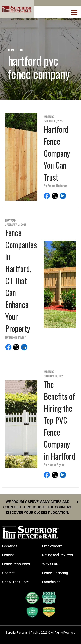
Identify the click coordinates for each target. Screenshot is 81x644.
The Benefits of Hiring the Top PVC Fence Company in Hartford (59, 420)
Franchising (51, 582)
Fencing (8, 555)
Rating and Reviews (58, 555)
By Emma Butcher (55, 186)
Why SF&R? (51, 564)
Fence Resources (16, 564)
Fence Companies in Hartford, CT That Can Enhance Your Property (21, 281)
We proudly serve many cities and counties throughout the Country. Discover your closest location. (41, 507)
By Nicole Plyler (15, 337)
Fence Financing (55, 573)
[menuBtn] (75, 12)
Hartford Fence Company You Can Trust (57, 153)
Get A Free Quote (15, 582)
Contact (8, 573)
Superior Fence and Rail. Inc (23, 633)
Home (11, 50)
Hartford (49, 117)
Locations (10, 546)
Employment (52, 546)
